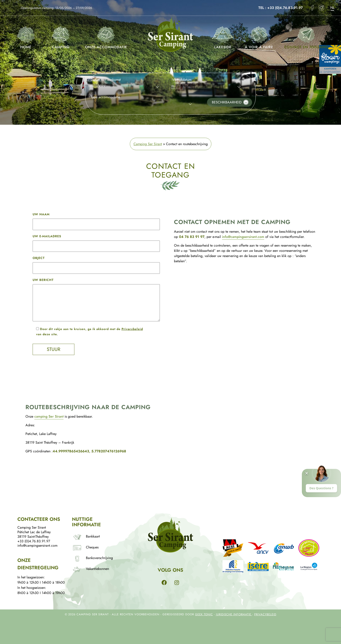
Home (26, 37)
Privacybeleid (132, 329)
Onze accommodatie (106, 37)
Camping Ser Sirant (148, 144)
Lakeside (223, 37)
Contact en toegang (306, 37)
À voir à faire (259, 37)
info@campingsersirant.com (243, 237)
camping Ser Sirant (49, 416)
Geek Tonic (204, 614)
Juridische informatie (234, 614)
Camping (61, 37)
